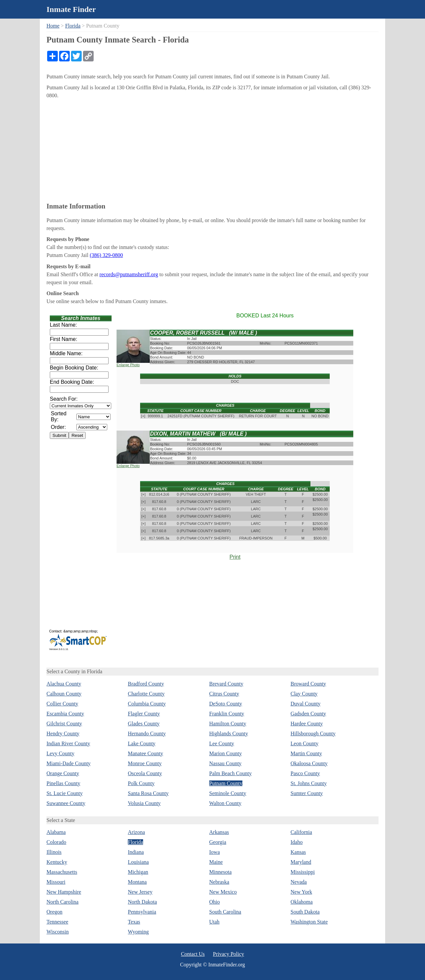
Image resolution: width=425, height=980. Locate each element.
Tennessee (57, 922)
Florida (73, 26)
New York (301, 892)
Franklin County (227, 714)
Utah (214, 922)
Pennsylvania (142, 912)
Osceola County (145, 773)
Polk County (141, 783)
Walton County (225, 803)
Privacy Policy (228, 954)
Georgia (218, 842)
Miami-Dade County (69, 763)
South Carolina (225, 912)
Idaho (297, 842)
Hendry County (63, 734)
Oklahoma (302, 902)
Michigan (138, 872)
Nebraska (219, 882)
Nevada (299, 882)
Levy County (60, 753)
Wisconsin (58, 932)
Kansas (298, 852)
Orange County (63, 773)
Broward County (308, 684)
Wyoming (138, 932)
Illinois (54, 852)
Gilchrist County (64, 724)
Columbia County (147, 704)
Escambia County (65, 714)
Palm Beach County (230, 773)
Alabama (56, 832)
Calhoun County (64, 694)
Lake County (142, 743)
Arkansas (219, 832)
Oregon (54, 912)
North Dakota (142, 902)
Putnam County (226, 783)
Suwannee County (66, 803)
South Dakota (305, 912)
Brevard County (226, 684)
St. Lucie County (65, 793)
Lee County (222, 743)
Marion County (225, 753)
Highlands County (229, 734)
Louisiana (138, 862)
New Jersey (140, 892)
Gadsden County (308, 714)
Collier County (62, 704)
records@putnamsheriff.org (129, 274)
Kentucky (57, 862)
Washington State (309, 922)
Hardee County (307, 724)
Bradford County (146, 684)
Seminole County (228, 793)
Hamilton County (228, 724)
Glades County (144, 724)
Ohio (214, 902)
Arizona (136, 832)
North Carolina (62, 902)
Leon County (304, 743)
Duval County (305, 704)
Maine (216, 862)
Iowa (214, 852)
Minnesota (220, 872)
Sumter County (307, 793)
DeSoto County (226, 704)
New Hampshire (64, 892)
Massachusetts (62, 872)
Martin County (306, 753)
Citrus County (224, 694)
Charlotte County (146, 694)
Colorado (56, 842)
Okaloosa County (309, 763)
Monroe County (145, 763)
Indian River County (68, 743)
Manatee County (145, 753)
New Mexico (223, 892)
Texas (134, 922)
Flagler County (144, 714)
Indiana (136, 852)
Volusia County (144, 803)
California (301, 832)
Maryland (301, 862)
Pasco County (305, 773)
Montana (137, 882)
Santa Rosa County (148, 793)
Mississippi (303, 872)
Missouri (56, 882)
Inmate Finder (71, 9)
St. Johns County (309, 783)
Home (53, 26)
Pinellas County (63, 783)
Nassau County (225, 763)
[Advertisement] (212, 149)
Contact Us (193, 954)
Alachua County (64, 684)
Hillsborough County (313, 734)
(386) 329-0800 (106, 255)
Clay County (304, 694)
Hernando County (147, 734)
